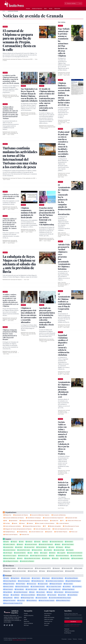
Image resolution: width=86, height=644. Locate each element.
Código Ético (47, 616)
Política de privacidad (74, 626)
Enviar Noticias (68, 633)
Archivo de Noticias (28, 623)
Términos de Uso (48, 621)
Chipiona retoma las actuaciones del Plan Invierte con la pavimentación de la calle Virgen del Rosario (10, 335)
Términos (75, 639)
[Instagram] (10, 625)
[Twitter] (7, 625)
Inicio (4, 11)
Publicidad (67, 629)
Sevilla (51, 9)
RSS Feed (26, 625)
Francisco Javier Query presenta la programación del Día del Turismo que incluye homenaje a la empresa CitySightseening (47, 216)
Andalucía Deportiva (37, 9)
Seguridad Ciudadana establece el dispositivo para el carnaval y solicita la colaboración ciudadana (64, 345)
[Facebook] (4, 625)
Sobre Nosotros (48, 614)
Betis (46, 9)
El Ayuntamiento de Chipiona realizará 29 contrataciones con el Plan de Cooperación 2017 (64, 303)
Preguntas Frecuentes (69, 631)
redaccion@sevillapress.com (19, 640)
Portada (28, 9)
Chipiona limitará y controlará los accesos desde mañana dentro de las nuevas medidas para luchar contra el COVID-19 (64, 94)
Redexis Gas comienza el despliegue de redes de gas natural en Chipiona (64, 488)
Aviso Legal (47, 623)
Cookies (70, 639)
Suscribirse (73, 622)
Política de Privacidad (49, 617)
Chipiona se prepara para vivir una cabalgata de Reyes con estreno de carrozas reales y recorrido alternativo (29, 315)
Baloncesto (57, 9)
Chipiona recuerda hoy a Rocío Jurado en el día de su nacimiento (11, 196)
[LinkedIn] (12, 625)
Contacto (46, 625)
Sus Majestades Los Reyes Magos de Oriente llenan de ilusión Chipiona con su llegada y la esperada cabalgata (29, 95)
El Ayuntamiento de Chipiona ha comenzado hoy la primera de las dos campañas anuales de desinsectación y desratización (64, 200)
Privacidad (64, 639)
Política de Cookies (49, 619)
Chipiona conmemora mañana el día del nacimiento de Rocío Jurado (28, 213)
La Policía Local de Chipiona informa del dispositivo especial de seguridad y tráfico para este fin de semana (11, 79)
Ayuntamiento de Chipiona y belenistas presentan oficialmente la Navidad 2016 (64, 389)
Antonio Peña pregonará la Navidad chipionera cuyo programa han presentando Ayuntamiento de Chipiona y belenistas (64, 257)
